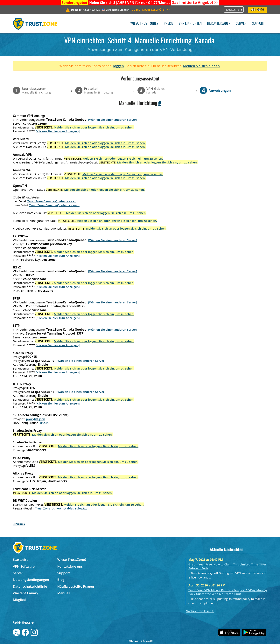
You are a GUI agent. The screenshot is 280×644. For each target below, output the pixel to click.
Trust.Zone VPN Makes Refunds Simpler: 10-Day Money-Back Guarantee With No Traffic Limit (228, 592)
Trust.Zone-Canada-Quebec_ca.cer (52, 201)
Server (241, 24)
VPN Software (24, 566)
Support (258, 24)
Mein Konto (257, 10)
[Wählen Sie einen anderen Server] (113, 120)
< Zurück (19, 524)
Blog (61, 580)
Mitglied (19, 600)
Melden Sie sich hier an (202, 66)
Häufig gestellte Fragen (76, 586)
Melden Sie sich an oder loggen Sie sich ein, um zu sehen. (94, 127)
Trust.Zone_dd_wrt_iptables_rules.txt (61, 508)
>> (195, 3)
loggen (119, 66)
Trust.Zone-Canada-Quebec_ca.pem (54, 205)
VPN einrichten (190, 24)
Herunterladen (219, 24)
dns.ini (45, 423)
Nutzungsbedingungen (31, 580)
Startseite (21, 560)
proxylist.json (36, 419)
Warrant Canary (25, 593)
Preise (168, 24)
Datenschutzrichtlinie (30, 586)
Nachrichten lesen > (200, 611)
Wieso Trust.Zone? (144, 24)
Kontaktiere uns (70, 566)
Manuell (64, 593)
